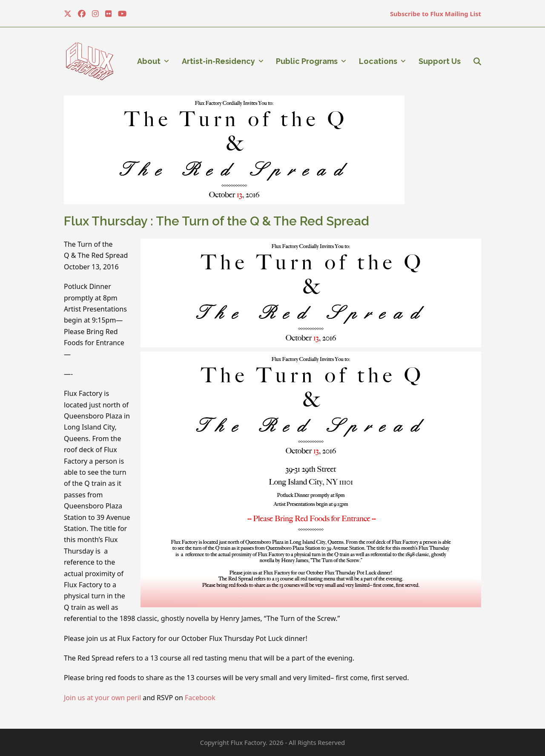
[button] (477, 61)
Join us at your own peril (102, 698)
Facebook (200, 698)
